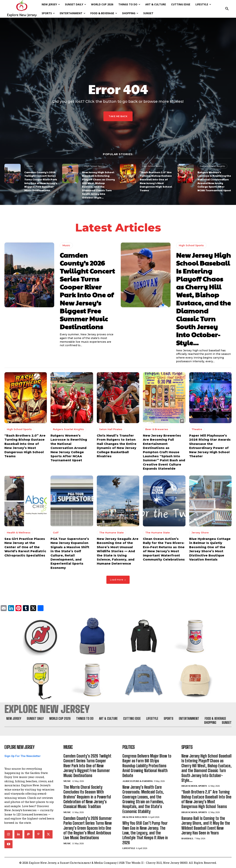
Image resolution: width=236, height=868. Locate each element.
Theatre (197, 429)
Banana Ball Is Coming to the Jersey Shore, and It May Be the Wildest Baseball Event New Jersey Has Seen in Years (206, 826)
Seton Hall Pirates (111, 429)
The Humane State (111, 533)
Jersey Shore (200, 533)
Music (30, 166)
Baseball (187, 838)
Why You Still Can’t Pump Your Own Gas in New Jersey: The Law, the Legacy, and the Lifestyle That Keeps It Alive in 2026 (145, 833)
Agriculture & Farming (138, 781)
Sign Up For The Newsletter (22, 756)
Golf (56, 533)
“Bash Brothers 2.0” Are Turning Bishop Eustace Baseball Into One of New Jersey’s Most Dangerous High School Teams (156, 181)
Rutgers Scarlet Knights (212, 166)
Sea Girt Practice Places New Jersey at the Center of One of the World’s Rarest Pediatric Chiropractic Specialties (25, 547)
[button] (227, 9)
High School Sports (94, 166)
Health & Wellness (19, 533)
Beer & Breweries (157, 429)
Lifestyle (129, 848)
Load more (118, 580)
